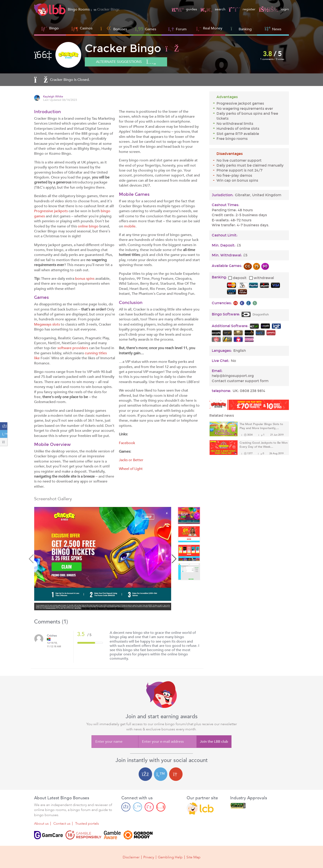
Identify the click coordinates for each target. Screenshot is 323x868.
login (274, 9)
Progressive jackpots (51, 211)
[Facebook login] (145, 774)
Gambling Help (170, 857)
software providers (73, 348)
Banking (241, 29)
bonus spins (85, 279)
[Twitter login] (161, 774)
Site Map (193, 857)
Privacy (149, 857)
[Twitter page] (137, 807)
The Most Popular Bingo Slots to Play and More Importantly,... (261, 426)
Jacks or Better (131, 460)
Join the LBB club (214, 742)
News (273, 29)
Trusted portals (87, 824)
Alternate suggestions (126, 62)
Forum (178, 29)
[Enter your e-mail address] (167, 742)
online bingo (88, 226)
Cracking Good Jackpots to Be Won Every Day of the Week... (264, 445)
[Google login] (176, 774)
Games (146, 29)
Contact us (62, 824)
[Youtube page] (161, 807)
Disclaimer (131, 857)
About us (41, 824)
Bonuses (114, 29)
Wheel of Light (131, 469)
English (240, 351)
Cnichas (52, 636)
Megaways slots (47, 324)
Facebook (127, 443)
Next (173, 559)
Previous (32, 559)
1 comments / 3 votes (272, 59)
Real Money (213, 28)
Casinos (86, 28)
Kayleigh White (53, 97)
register (242, 9)
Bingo (54, 28)
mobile (130, 226)
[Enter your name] (115, 742)
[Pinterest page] (149, 807)
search (213, 9)
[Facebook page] (126, 807)
